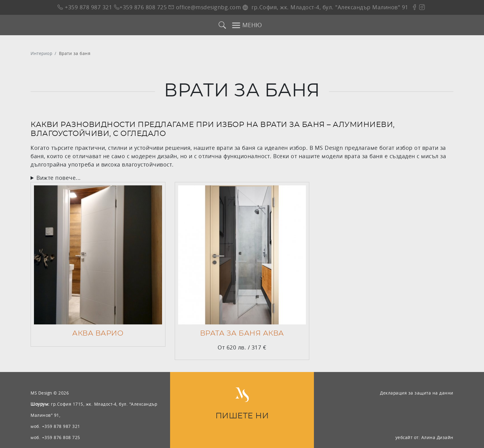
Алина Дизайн (437, 437)
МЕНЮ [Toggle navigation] (247, 25)
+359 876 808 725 (140, 7)
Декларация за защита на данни (417, 393)
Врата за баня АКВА (242, 333)
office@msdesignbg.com (205, 7)
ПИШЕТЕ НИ (242, 416)
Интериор (41, 53)
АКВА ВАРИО (98, 333)
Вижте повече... (59, 178)
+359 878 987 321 (85, 7)
